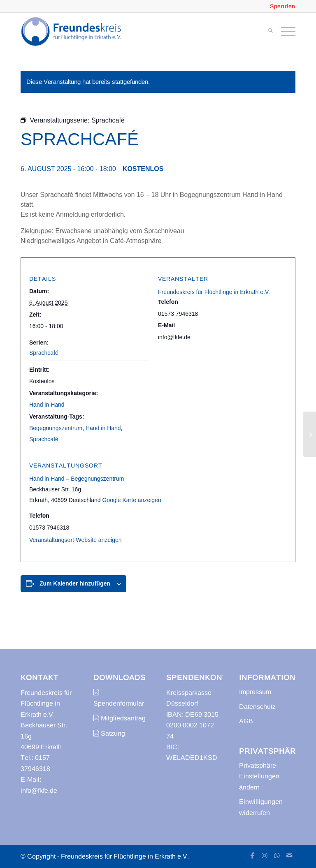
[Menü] (284, 31)
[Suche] (266, 31)
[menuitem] (266, 31)
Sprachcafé (44, 353)
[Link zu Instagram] (265, 855)
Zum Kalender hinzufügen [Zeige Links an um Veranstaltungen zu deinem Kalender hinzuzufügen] (75, 583)
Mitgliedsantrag (120, 718)
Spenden (283, 6)
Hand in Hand (47, 405)
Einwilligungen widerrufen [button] (261, 807)
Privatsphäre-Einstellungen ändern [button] (259, 776)
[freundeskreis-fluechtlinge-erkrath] (73, 31)
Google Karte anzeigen (131, 500)
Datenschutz (257, 707)
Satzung (109, 733)
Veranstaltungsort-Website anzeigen (76, 540)
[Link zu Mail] (289, 855)
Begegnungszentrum (56, 428)
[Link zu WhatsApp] (277, 855)
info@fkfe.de (39, 790)
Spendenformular (119, 698)
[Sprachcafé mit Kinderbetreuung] (310, 434)
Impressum (255, 692)
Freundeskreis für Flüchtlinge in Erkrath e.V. (214, 292)
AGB (246, 721)
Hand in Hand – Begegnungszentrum (77, 479)
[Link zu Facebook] (252, 855)
